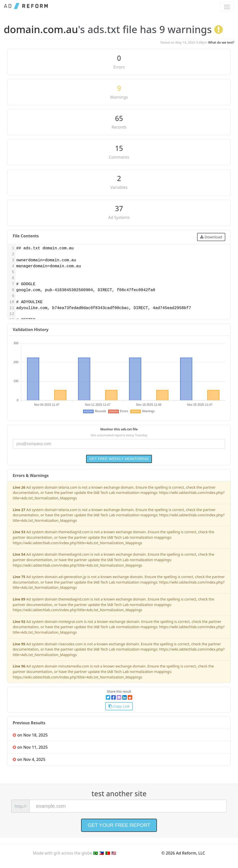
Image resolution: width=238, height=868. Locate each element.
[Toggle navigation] (227, 7)
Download (211, 237)
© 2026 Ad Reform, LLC (183, 853)
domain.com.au (41, 29)
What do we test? (221, 42)
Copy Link (119, 706)
